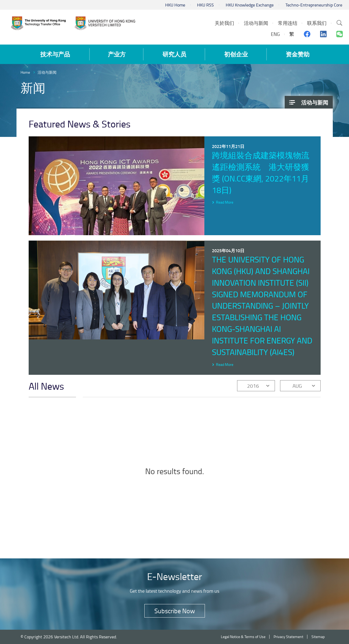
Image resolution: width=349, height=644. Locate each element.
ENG (275, 34)
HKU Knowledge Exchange (250, 5)
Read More (225, 202)
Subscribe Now (175, 611)
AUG (297, 386)
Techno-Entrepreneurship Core (314, 5)
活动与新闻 (47, 72)
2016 (253, 386)
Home (25, 72)
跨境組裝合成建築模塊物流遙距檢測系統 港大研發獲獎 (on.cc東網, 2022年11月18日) (261, 173)
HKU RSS (205, 5)
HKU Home (175, 5)
